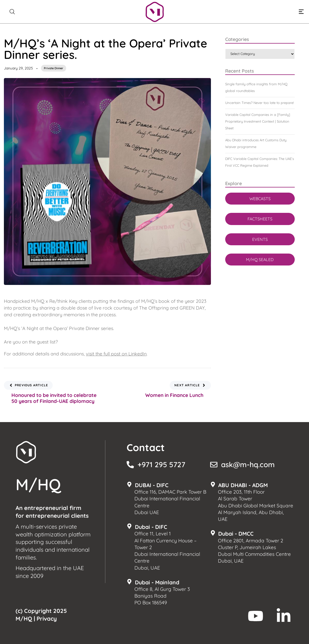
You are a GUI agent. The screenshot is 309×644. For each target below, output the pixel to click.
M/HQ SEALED (260, 260)
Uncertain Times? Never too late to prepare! (259, 103)
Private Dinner (54, 68)
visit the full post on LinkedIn (116, 354)
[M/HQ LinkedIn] (284, 616)
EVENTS (260, 239)
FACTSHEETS (260, 219)
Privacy (47, 619)
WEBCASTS (260, 199)
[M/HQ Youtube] (256, 616)
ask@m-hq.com (248, 464)
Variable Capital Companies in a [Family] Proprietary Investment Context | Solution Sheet (258, 121)
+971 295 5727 (161, 464)
